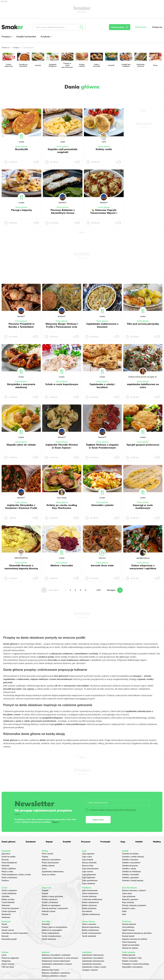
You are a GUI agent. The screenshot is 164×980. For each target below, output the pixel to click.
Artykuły (46, 36)
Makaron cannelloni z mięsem (54, 976)
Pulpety (45, 857)
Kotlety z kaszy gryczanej (52, 896)
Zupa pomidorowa (90, 881)
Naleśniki (6, 866)
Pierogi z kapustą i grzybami (134, 905)
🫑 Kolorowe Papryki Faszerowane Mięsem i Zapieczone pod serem (104, 213)
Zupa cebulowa (89, 884)
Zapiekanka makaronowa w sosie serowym (60, 958)
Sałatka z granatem (131, 878)
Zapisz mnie (98, 820)
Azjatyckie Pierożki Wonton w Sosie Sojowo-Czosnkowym (62, 448)
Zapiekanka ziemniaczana (93, 961)
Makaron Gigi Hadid (50, 970)
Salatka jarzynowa (130, 866)
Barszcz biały (88, 866)
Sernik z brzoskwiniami (51, 936)
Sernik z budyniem (9, 890)
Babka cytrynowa (89, 905)
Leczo (4, 955)
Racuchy (5, 860)
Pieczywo (86, 842)
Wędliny (157, 842)
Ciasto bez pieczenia (10, 908)
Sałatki (139, 842)
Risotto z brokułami (50, 902)
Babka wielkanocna (90, 902)
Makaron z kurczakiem (51, 860)
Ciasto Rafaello (8, 902)
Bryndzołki (21, 149)
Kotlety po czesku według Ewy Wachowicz (62, 507)
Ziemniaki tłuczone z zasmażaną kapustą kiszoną (21, 567)
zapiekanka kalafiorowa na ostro (143, 386)
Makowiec (6, 905)
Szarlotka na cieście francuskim (15, 933)
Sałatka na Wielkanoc (132, 872)
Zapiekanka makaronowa (53, 872)
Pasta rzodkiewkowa (51, 933)
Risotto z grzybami (50, 899)
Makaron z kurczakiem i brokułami (56, 955)
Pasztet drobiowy (89, 896)
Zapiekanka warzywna (92, 964)
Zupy (123, 842)
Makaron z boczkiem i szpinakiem (56, 973)
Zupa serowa (88, 872)
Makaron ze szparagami (52, 930)
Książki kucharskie (26, 36)
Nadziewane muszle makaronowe (56, 961)
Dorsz (44, 869)
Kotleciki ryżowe (49, 911)
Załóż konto (141, 27)
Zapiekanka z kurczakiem (93, 958)
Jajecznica (6, 854)
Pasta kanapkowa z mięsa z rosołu (16, 875)
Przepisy (7, 36)
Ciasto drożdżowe (9, 893)
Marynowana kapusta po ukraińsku (137, 933)
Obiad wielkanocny (90, 893)
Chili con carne (8, 967)
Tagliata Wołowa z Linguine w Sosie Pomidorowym (102, 446)
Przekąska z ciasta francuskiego (136, 964)
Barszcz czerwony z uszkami (134, 890)
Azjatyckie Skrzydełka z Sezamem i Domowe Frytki (21, 507)
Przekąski (105, 842)
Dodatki (67, 842)
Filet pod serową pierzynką (143, 324)
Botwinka (46, 924)
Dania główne (21, 146)
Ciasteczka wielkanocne (92, 899)
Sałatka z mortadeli (131, 875)
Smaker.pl (5, 48)
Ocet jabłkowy (128, 927)
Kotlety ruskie (104, 149)
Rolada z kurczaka (130, 961)
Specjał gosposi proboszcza (143, 445)
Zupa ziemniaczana (90, 869)
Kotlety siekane (48, 866)
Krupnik (45, 893)
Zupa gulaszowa (89, 875)
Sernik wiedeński (49, 939)
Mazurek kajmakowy (91, 927)
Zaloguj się (157, 27)
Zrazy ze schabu (49, 875)
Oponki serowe (8, 930)
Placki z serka (7, 872)
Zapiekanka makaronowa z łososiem (102, 325)
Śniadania (31, 842)
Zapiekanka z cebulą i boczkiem (102, 386)
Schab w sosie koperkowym (62, 384)
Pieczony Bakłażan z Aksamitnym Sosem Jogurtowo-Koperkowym (63, 213)
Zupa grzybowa (129, 896)
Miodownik (6, 914)
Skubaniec (6, 917)
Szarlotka (6, 896)
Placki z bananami (9, 878)
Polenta (45, 914)
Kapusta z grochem (130, 899)
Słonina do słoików (130, 948)
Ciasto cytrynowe (9, 911)
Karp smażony (128, 902)
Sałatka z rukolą (129, 869)
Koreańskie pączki (9, 939)
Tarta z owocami (89, 924)
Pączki (4, 924)
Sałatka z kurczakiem (131, 863)
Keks (124, 914)
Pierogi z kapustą (21, 210)
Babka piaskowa (89, 908)
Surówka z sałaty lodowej (133, 857)
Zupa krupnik (88, 860)
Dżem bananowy (129, 942)
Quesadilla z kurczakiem (132, 967)
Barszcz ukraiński (89, 863)
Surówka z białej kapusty (133, 881)
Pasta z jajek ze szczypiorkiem (55, 927)
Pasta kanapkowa (9, 863)
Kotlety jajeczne (129, 955)
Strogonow (6, 961)
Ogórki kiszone (128, 930)
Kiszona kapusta (129, 924)
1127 (99, 590)
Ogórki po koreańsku (131, 945)
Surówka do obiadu (130, 854)
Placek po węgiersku (10, 958)
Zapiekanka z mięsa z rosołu (94, 967)
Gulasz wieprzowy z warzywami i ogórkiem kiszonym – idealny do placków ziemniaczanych (143, 570)
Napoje (49, 842)
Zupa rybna (127, 893)
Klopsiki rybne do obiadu (21, 445)
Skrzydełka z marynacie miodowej (21, 386)
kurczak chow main (102, 565)
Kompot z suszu (129, 908)
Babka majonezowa (90, 930)
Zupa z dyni (87, 857)
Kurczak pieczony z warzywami (55, 908)
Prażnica (5, 881)
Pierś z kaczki (47, 854)
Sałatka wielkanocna (91, 914)
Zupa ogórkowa (89, 878)
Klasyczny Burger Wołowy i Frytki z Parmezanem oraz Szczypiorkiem (62, 327)
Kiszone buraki (128, 936)
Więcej (55, 822)
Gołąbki (45, 890)
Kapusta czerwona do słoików (135, 939)
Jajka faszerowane (90, 890)
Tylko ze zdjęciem (15, 100)
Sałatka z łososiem (130, 860)
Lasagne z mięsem (90, 970)
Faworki (5, 927)
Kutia (124, 911)
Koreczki (5, 936)
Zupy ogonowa (88, 854)
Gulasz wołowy (8, 964)
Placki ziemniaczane (50, 863)
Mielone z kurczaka (62, 565)
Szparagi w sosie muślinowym (143, 507)
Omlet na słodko (9, 857)
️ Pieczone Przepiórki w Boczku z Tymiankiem (21, 325)
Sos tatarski (87, 911)
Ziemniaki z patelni (102, 505)
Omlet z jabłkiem (9, 869)
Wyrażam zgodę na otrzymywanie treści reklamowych (111, 810)
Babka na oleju (8, 899)
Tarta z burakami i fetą (132, 958)
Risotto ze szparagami (51, 905)
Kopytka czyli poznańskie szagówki (63, 151)
